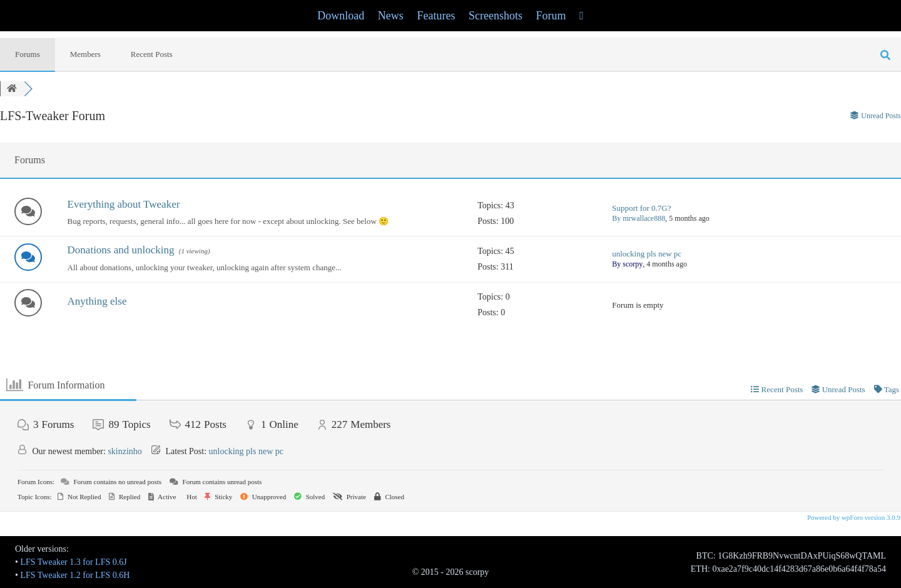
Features (436, 16)
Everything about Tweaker (124, 204)
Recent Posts (152, 54)
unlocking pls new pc (647, 254)
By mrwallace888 (639, 218)
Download (341, 16)
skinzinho (125, 451)
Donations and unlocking (121, 250)
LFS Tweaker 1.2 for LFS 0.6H (75, 575)
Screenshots (496, 16)
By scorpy (627, 264)
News (391, 16)
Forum (551, 16)
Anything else (97, 301)
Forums (28, 54)
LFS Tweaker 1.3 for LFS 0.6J (73, 562)
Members (85, 54)
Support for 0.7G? (641, 208)
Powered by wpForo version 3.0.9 (853, 517)
